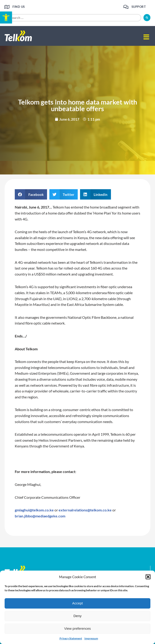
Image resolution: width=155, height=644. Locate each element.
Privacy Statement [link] (71, 638)
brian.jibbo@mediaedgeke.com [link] (40, 516)
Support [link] (139, 7)
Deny (77, 616)
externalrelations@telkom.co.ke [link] (85, 510)
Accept (77, 603)
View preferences (77, 628)
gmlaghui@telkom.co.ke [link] (34, 510)
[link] (6, 17)
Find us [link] (19, 7)
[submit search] (147, 18)
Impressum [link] (91, 638)
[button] (148, 577)
